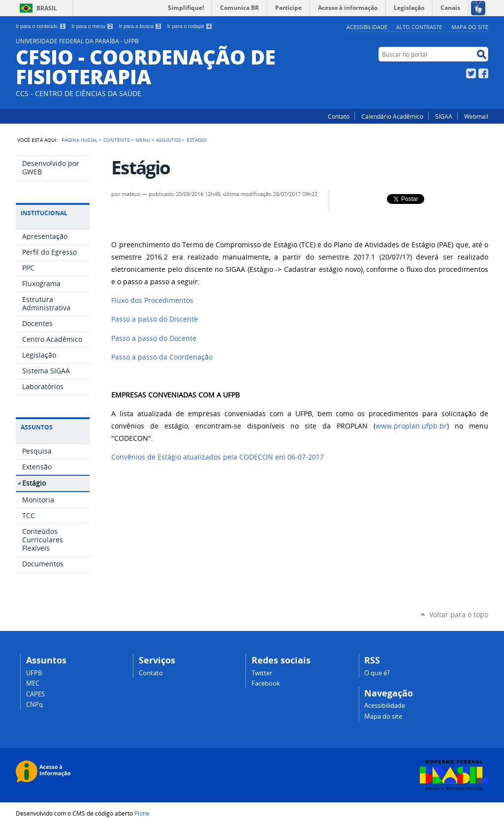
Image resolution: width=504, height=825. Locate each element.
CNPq (34, 705)
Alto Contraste (419, 27)
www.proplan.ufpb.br (411, 426)
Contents (116, 140)
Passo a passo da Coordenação (162, 357)
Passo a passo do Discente (155, 319)
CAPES (35, 694)
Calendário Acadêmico (392, 116)
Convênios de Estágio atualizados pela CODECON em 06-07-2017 (218, 457)
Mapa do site (470, 27)
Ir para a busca (141, 26)
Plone (142, 813)
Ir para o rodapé (190, 26)
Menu (143, 140)
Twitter (471, 73)
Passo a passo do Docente (154, 338)
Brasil (47, 8)
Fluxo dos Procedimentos (152, 300)
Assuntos (168, 140)
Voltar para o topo (459, 614)
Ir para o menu (92, 26)
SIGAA (444, 116)
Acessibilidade (367, 27)
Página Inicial (79, 140)
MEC (33, 683)
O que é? (377, 673)
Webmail (476, 116)
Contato (339, 116)
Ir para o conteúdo (41, 26)
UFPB (34, 673)
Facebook (483, 73)
